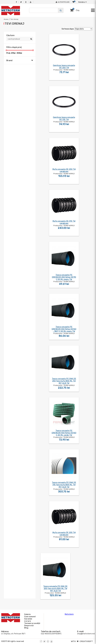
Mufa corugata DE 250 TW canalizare (64, 170)
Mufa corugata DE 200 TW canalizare (64, 534)
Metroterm (69, 614)
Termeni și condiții (32, 623)
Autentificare (63, 2)
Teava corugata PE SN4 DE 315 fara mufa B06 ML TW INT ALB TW (64, 485)
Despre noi (29, 626)
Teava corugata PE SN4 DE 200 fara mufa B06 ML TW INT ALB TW (55, 588)
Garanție (28, 619)
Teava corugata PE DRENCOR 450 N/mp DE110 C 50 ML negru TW (64, 277)
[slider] (6, 50)
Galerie (27, 614)
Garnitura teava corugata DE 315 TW (64, 118)
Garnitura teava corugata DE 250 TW (64, 66)
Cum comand (29, 617)
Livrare (27, 621)
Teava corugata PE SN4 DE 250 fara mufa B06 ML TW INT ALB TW (64, 381)
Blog (26, 628)
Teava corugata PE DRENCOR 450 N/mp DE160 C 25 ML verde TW (64, 433)
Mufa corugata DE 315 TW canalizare (64, 222)
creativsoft (86, 641)
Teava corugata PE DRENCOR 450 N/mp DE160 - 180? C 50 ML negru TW (64, 329)
